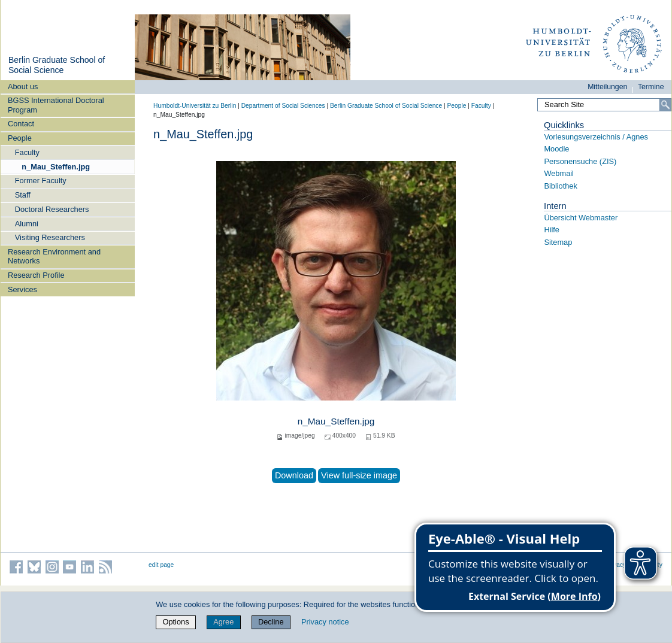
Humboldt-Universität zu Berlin (195, 106)
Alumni (27, 224)
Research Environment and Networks (54, 256)
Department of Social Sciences (283, 106)
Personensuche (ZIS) (580, 161)
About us (23, 87)
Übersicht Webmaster (581, 218)
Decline (271, 622)
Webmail (559, 173)
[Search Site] (604, 105)
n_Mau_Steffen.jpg (56, 167)
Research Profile (36, 275)
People (20, 138)
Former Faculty (41, 181)
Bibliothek (561, 186)
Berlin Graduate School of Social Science (57, 65)
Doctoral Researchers (52, 209)
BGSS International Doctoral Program (56, 105)
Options (175, 622)
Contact (21, 124)
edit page (161, 565)
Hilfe (552, 230)
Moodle (556, 149)
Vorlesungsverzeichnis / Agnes (596, 137)
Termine (651, 87)
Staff (23, 195)
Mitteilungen (607, 87)
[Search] (665, 105)
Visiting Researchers (50, 237)
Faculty (27, 152)
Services (22, 289)
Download (294, 475)
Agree (223, 622)
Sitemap (558, 242)
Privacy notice (325, 622)
